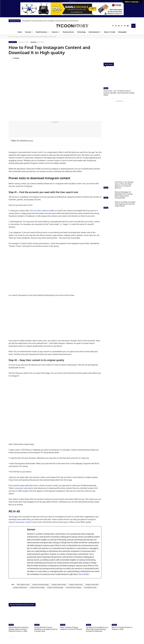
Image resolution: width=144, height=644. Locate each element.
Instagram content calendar (59, 585)
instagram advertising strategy (40, 585)
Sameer (17, 58)
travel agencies (90, 235)
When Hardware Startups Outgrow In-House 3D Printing (71, 628)
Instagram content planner (20, 588)
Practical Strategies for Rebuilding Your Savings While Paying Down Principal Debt (124, 195)
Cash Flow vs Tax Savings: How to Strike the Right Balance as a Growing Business (124, 185)
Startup (11, 625)
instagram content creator (76, 585)
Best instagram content (23, 585)
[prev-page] (10, 637)
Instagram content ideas (92, 585)
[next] (134, 21)
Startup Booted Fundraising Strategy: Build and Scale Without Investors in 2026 (19, 629)
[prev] (131, 21)
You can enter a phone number (42, 210)
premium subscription (25, 488)
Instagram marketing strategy (55, 588)
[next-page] (13, 637)
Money (106, 88)
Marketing (16, 37)
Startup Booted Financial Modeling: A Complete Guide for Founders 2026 (46, 629)
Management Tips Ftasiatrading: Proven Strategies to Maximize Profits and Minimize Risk (50, 21)
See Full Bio (84, 574)
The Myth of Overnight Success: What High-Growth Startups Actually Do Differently (97, 629)
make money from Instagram (74, 588)
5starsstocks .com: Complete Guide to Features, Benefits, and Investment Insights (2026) (119, 93)
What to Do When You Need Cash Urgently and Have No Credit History (125, 204)
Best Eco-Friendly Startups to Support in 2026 (122, 628)
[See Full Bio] (90, 574)
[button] (133, 26)
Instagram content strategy (37, 588)
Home (10, 37)
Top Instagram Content (90, 588)
